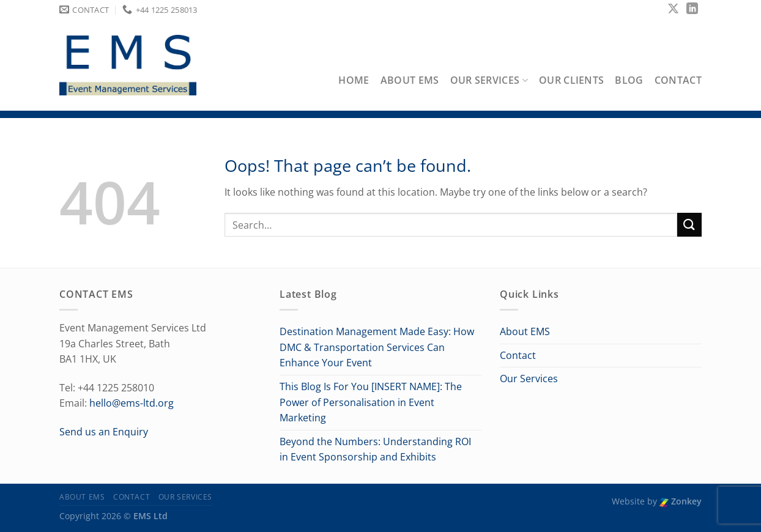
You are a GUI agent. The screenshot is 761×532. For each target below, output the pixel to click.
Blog (629, 80)
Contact (678, 80)
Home (354, 80)
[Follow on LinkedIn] (692, 9)
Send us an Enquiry (104, 432)
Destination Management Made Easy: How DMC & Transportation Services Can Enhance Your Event (377, 347)
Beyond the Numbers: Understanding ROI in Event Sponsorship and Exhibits (375, 449)
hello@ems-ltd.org (132, 403)
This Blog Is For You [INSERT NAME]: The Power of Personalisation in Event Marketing (371, 402)
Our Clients (572, 80)
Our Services (489, 80)
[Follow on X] (673, 9)
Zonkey (681, 501)
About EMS (410, 80)
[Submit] (689, 225)
